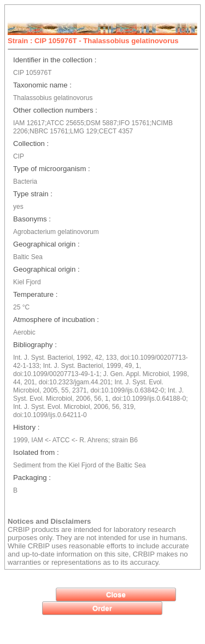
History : (26, 427)
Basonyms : (32, 219)
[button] (116, 595)
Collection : (31, 144)
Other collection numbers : (55, 110)
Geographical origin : (46, 244)
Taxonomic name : (42, 85)
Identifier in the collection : (55, 60)
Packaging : (32, 478)
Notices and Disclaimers (49, 521)
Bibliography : (35, 345)
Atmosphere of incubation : (56, 320)
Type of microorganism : (52, 169)
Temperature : (35, 294)
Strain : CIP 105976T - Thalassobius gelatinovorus (93, 41)
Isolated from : (36, 452)
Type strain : (33, 194)
